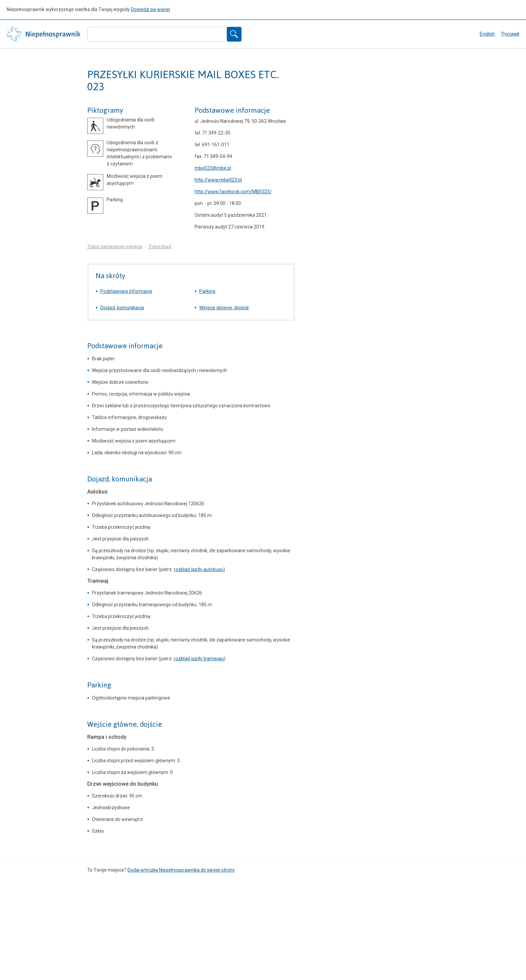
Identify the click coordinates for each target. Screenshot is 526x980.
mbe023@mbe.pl (213, 168)
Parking (207, 291)
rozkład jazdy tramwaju (199, 659)
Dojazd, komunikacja (122, 308)
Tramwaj (98, 581)
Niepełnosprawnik (44, 34)
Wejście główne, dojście (224, 308)
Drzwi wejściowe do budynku (123, 784)
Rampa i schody (107, 737)
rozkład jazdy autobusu (199, 569)
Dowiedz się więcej (150, 9)
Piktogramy (105, 110)
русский (510, 34)
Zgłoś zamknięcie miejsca (115, 247)
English (487, 34)
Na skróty (110, 276)
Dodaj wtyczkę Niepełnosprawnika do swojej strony (181, 870)
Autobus (97, 492)
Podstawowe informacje (232, 110)
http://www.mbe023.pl (218, 180)
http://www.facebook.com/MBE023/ (233, 192)
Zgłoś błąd (160, 247)
